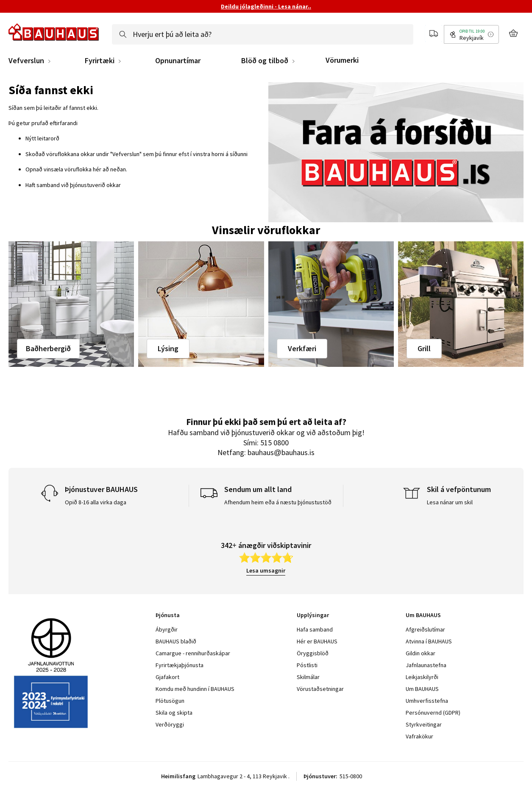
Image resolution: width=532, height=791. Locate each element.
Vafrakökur (419, 736)
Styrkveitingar (424, 724)
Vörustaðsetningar (320, 689)
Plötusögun (170, 701)
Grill (424, 348)
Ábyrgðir (167, 629)
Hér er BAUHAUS (317, 641)
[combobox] (263, 34)
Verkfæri (302, 348)
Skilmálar (308, 677)
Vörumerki (342, 60)
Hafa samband (315, 629)
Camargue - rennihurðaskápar (193, 653)
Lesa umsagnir (266, 570)
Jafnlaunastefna (426, 665)
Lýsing (168, 348)
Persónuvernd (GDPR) (433, 713)
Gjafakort (167, 677)
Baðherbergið (48, 348)
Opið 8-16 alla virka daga (96, 502)
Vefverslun (26, 61)
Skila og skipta (174, 713)
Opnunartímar (178, 61)
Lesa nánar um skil (450, 502)
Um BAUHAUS (422, 689)
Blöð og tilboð (265, 61)
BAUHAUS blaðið (176, 641)
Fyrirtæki (100, 61)
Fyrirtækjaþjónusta (180, 665)
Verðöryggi (170, 724)
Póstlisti (307, 665)
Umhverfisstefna (427, 701)
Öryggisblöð (313, 653)
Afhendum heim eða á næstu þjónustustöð (278, 502)
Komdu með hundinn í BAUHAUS (195, 689)
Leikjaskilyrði (422, 677)
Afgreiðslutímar (425, 629)
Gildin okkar (421, 653)
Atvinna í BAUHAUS (429, 641)
